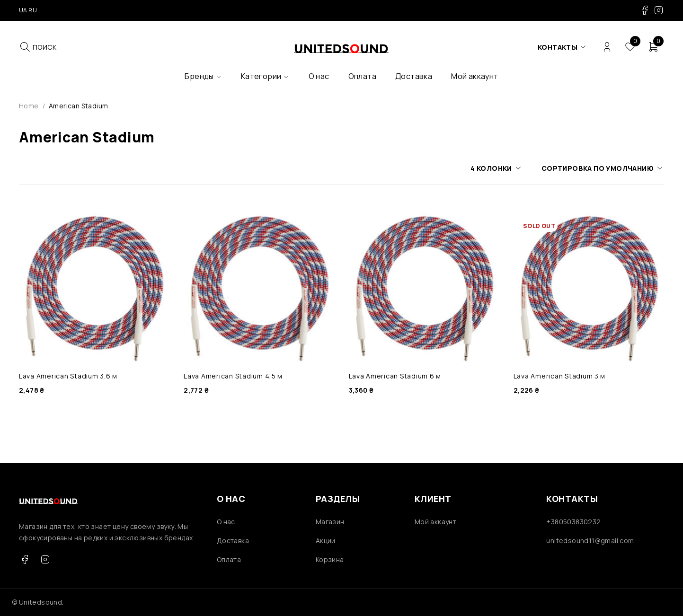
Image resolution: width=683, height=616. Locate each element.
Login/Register (607, 47)
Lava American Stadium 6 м (395, 376)
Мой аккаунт (435, 522)
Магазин (330, 522)
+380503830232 (573, 522)
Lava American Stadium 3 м (560, 376)
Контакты (558, 47)
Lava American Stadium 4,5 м (233, 376)
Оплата (229, 559)
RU (33, 10)
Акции (326, 541)
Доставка (233, 541)
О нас (226, 522)
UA (23, 10)
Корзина (330, 559)
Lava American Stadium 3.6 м (68, 376)
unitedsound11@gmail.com (590, 541)
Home (29, 106)
